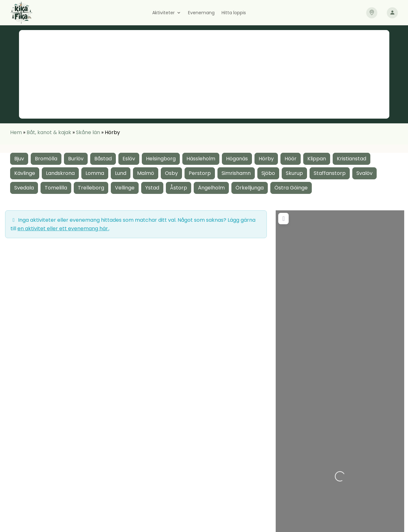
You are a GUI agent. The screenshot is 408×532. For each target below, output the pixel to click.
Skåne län (88, 132)
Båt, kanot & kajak (49, 132)
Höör (291, 159)
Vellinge (125, 188)
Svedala (24, 188)
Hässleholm (201, 159)
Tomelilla (56, 188)
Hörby (266, 159)
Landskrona (60, 173)
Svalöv (364, 173)
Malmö (146, 173)
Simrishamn (236, 173)
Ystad (152, 188)
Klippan (317, 159)
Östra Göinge (291, 188)
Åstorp (179, 188)
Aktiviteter (163, 13)
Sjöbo (268, 173)
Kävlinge (25, 173)
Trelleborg (91, 188)
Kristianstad (352, 159)
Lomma (95, 173)
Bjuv (19, 159)
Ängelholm (211, 188)
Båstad (103, 159)
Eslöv (129, 159)
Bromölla (46, 159)
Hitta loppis (234, 13)
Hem (16, 132)
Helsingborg (161, 159)
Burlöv (76, 159)
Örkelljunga (250, 188)
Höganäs (237, 159)
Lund (121, 173)
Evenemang (201, 13)
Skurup (294, 173)
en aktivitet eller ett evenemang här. (63, 229)
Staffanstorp (330, 173)
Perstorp (200, 173)
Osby (171, 173)
